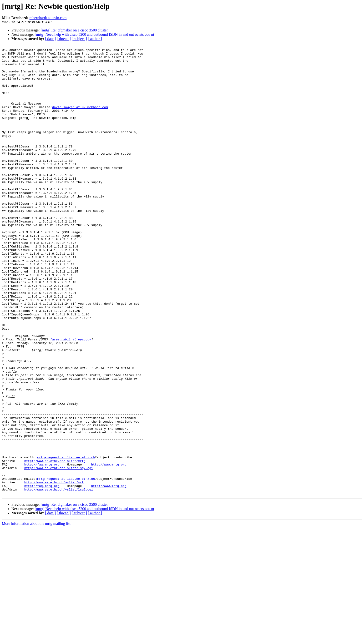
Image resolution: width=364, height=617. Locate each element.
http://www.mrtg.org (109, 548)
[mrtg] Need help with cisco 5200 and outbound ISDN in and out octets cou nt (94, 34)
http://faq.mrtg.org (42, 548)
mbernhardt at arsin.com (48, 18)
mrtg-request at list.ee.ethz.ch (66, 539)
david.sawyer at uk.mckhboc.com (80, 119)
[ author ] (95, 39)
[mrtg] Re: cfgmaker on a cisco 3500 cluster (74, 30)
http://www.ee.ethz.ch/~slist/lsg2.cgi (59, 552)
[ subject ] (79, 39)
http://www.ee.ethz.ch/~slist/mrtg (55, 544)
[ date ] (50, 39)
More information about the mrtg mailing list (36, 613)
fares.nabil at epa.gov (71, 398)
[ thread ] (64, 39)
